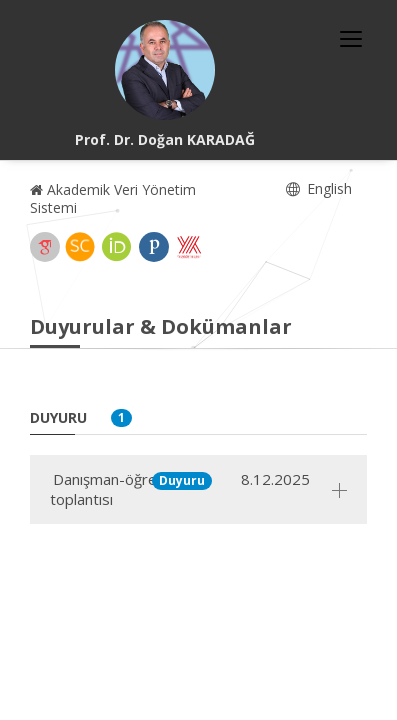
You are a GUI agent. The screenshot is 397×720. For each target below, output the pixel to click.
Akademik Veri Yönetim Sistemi (113, 198)
